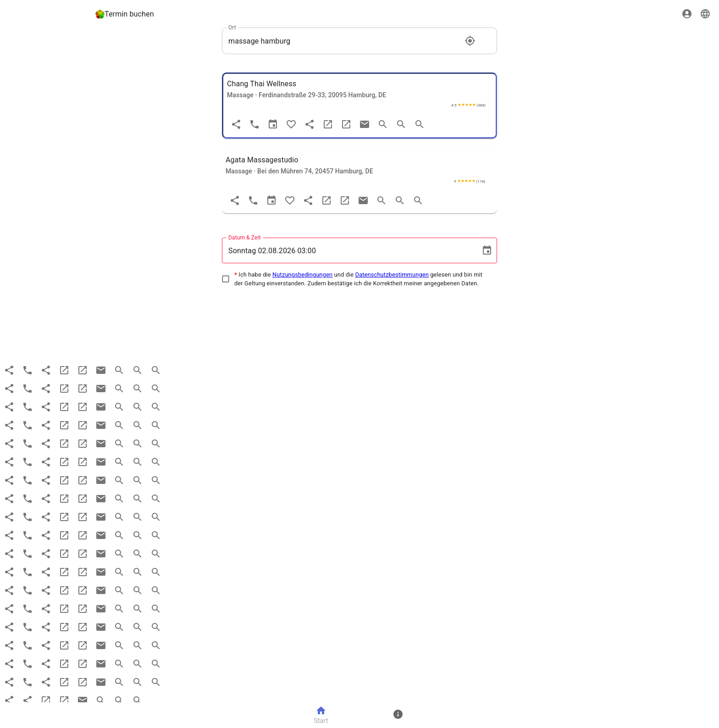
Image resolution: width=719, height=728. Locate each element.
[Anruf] (254, 124)
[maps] (346, 124)
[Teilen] (236, 124)
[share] (310, 124)
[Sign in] (687, 14)
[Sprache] (705, 14)
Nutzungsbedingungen (302, 275)
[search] (383, 124)
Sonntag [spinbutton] (242, 251)
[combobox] (343, 41)
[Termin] (273, 124)
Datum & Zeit (245, 238)
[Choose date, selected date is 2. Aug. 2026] (487, 250)
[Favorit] (291, 124)
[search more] (401, 124)
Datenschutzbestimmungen (392, 275)
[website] (328, 124)
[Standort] (470, 41)
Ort (232, 28)
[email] (365, 124)
